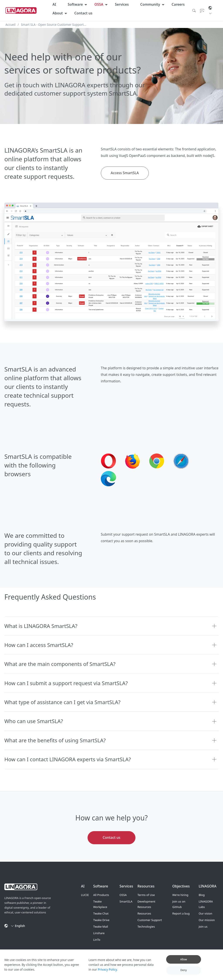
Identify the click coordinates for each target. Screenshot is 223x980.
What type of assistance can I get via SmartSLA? (62, 702)
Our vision (205, 913)
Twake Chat (101, 913)
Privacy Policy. (108, 969)
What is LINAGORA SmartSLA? (41, 626)
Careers (178, 4)
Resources (144, 913)
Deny (184, 970)
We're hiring (180, 895)
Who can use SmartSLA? (34, 721)
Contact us (83, 13)
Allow (183, 959)
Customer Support (150, 920)
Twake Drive (101, 920)
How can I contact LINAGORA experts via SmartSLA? (68, 759)
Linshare (99, 933)
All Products (101, 895)
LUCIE (85, 895)
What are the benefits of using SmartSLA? (55, 740)
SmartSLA (126, 901)
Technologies (146, 927)
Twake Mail (101, 927)
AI (54, 4)
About (58, 13)
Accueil (10, 25)
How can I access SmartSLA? (39, 645)
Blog (202, 895)
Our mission (207, 920)
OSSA (99, 4)
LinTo (97, 940)
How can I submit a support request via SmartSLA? (66, 683)
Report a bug (181, 913)
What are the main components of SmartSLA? (60, 664)
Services (122, 4)
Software (75, 4)
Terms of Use (146, 895)
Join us (203, 927)
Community (150, 4)
